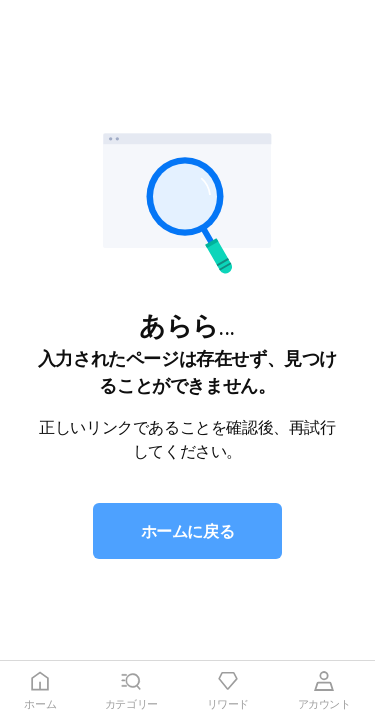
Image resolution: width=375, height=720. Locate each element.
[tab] (40, 690)
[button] (188, 531)
